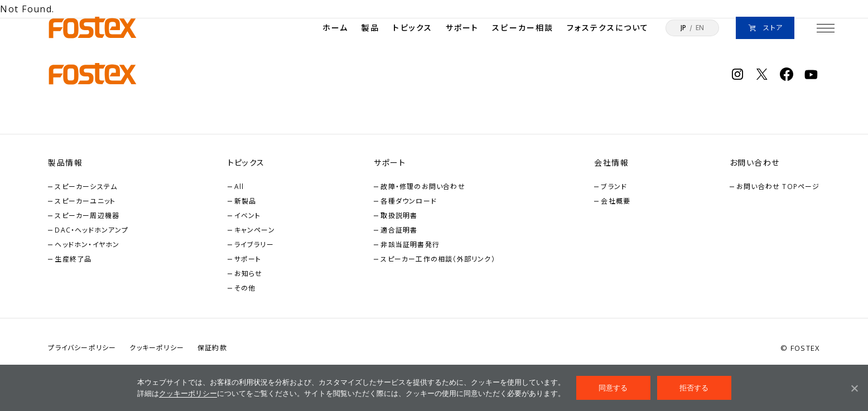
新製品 (245, 201)
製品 (370, 28)
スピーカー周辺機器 (87, 216)
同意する (613, 388)
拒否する (694, 388)
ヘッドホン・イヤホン (87, 245)
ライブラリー (254, 245)
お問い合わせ (754, 163)
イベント (248, 216)
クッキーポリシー (188, 393)
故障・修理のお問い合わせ (423, 187)
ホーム (335, 28)
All (239, 187)
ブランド (614, 187)
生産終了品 (73, 259)
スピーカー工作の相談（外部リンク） (438, 259)
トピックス (413, 28)
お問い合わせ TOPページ (778, 187)
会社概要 (616, 201)
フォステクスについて (608, 28)
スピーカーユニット (85, 201)
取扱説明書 (399, 216)
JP (683, 28)
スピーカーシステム (86, 187)
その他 (245, 288)
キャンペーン (255, 230)
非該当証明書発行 (410, 245)
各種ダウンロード (409, 201)
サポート (462, 28)
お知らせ (249, 274)
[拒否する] (854, 388)
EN (700, 28)
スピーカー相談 (523, 28)
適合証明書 (399, 230)
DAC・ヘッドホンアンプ (91, 230)
